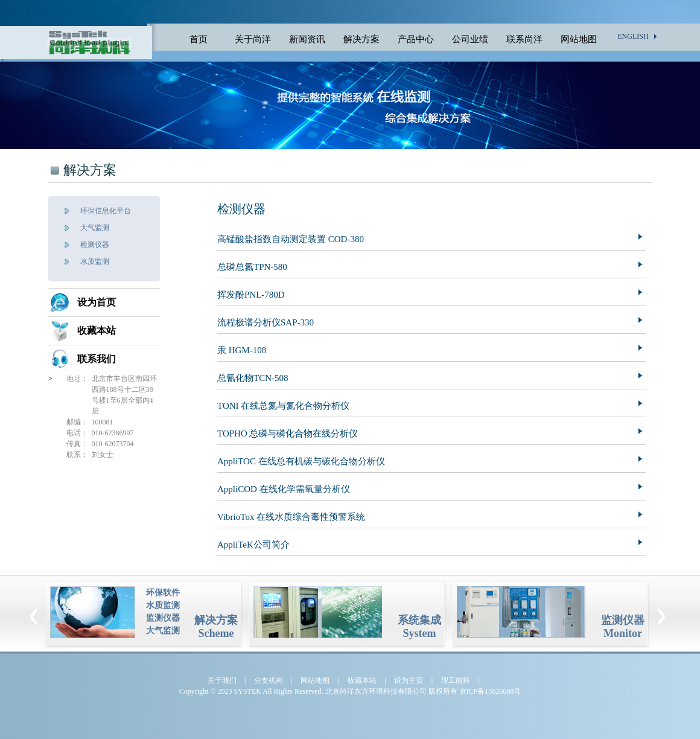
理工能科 (456, 680)
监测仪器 (163, 618)
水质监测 (95, 261)
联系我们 (97, 359)
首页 (199, 39)
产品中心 (416, 39)
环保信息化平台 (106, 211)
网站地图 (579, 39)
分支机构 (269, 680)
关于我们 (222, 680)
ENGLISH (633, 36)
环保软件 (163, 593)
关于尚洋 (253, 39)
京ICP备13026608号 (490, 691)
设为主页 (409, 680)
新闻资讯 (307, 39)
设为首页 (97, 302)
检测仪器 (95, 245)
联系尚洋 (524, 39)
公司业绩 (470, 39)
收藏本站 (97, 331)
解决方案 (361, 39)
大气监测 (95, 228)
